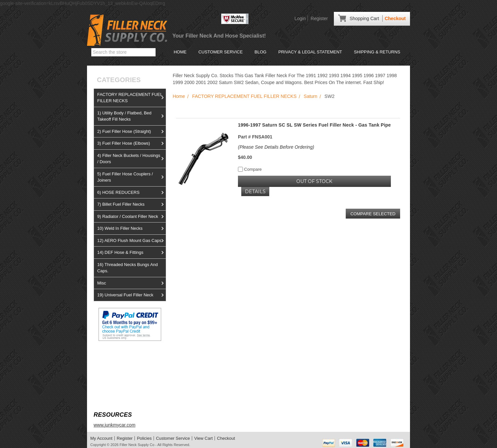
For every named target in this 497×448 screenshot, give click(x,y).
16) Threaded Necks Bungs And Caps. (128, 268)
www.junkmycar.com (115, 425)
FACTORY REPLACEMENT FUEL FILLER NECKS (132, 98)
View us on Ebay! (112, 357)
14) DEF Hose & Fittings (132, 253)
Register (319, 18)
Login (300, 18)
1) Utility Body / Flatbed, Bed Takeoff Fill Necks (132, 116)
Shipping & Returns (377, 52)
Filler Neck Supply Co (137, 445)
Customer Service (220, 52)
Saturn (311, 96)
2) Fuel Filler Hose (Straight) (132, 132)
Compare (250, 169)
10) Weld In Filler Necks (132, 228)
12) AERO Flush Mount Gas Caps (132, 241)
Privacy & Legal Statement (310, 52)
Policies (144, 438)
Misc (132, 283)
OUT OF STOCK (314, 181)
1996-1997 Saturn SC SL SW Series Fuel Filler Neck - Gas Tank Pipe (314, 125)
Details (255, 192)
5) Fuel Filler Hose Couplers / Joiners (132, 177)
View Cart (203, 438)
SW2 (330, 96)
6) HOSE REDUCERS (132, 193)
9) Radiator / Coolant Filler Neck (132, 217)
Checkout (395, 18)
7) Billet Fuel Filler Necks (132, 204)
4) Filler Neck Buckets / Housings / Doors (132, 159)
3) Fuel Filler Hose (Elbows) (132, 143)
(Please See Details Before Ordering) (276, 147)
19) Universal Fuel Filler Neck (132, 295)
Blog (260, 52)
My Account (101, 438)
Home (180, 52)
